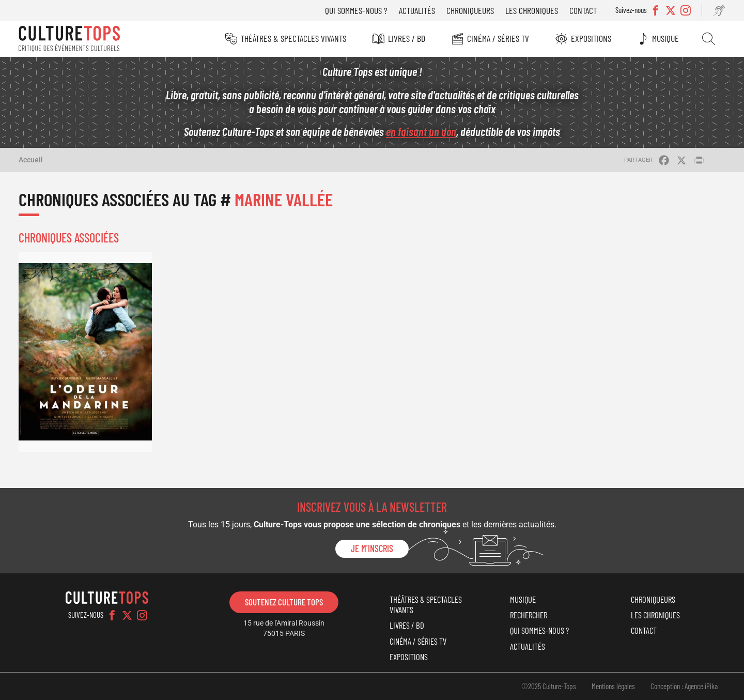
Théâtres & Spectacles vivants (293, 38)
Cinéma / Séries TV (498, 38)
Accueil (31, 160)
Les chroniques (532, 10)
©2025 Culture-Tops (549, 686)
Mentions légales (613, 686)
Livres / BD (407, 38)
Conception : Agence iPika (684, 686)
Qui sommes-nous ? (356, 10)
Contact (583, 10)
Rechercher (709, 39)
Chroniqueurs (470, 10)
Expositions (591, 38)
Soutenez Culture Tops (284, 602)
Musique (665, 38)
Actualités (417, 10)
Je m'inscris (372, 549)
